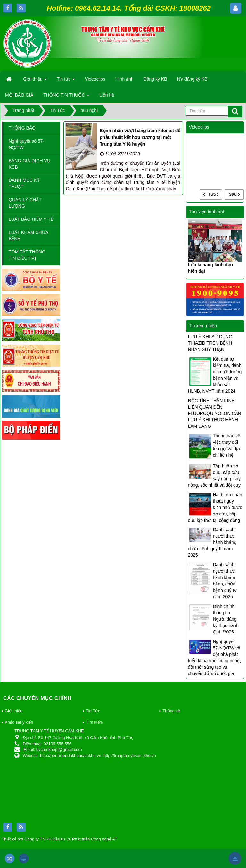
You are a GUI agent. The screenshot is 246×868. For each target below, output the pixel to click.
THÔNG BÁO (22, 128)
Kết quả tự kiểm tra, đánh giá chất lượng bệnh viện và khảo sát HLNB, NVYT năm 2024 (215, 375)
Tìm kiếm (94, 722)
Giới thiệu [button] (35, 81)
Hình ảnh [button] (124, 79)
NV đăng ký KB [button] (192, 79)
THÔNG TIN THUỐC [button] (66, 97)
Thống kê (171, 711)
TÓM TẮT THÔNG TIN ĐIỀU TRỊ (27, 255)
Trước (211, 194)
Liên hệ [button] (107, 95)
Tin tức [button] (66, 81)
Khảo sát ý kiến (19, 722)
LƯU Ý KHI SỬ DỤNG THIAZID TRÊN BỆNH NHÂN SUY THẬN (210, 343)
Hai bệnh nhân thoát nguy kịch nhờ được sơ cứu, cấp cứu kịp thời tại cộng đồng (215, 507)
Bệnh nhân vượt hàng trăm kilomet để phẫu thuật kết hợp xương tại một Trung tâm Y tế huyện (140, 137)
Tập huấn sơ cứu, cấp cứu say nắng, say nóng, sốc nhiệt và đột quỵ (214, 475)
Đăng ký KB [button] (155, 79)
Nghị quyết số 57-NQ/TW (26, 144)
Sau (234, 194)
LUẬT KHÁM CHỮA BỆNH (29, 235)
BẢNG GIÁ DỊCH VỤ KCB (29, 164)
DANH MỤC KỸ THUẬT (24, 183)
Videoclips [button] (95, 79)
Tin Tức (93, 711)
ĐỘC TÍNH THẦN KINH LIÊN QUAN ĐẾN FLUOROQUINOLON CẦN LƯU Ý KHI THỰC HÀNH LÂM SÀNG (215, 413)
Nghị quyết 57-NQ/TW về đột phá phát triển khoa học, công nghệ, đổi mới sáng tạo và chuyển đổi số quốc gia (215, 657)
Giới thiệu (14, 711)
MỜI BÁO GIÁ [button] (19, 95)
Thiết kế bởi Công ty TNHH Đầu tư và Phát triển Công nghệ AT (59, 839)
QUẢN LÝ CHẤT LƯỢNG (25, 203)
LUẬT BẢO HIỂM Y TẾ (31, 219)
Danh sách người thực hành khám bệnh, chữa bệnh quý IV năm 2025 (225, 581)
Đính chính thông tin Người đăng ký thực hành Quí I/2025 (226, 619)
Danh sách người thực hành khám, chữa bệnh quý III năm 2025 (212, 542)
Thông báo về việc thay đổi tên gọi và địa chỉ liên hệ (227, 445)
